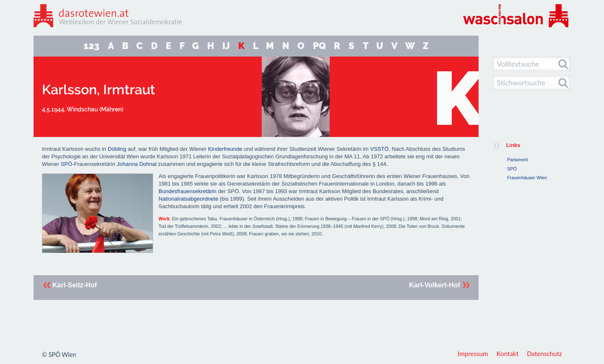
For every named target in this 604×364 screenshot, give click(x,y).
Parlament (517, 160)
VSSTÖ (380, 149)
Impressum (473, 354)
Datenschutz (544, 354)
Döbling (117, 149)
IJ (226, 46)
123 (91, 46)
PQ (319, 46)
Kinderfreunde (225, 149)
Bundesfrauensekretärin (187, 191)
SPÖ (66, 164)
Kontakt (508, 354)
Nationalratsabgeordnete (188, 199)
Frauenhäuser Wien (527, 178)
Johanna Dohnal (137, 164)
